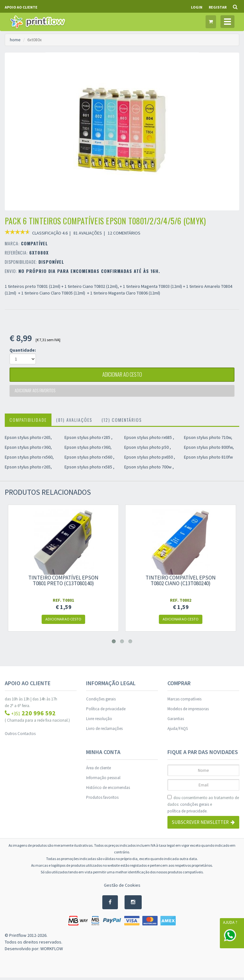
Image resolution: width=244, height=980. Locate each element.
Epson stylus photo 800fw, (209, 450)
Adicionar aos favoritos (36, 393)
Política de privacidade (106, 711)
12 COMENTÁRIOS (124, 233)
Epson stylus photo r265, (28, 440)
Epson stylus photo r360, (28, 450)
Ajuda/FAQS (178, 731)
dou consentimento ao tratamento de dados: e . (203, 807)
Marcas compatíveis (184, 702)
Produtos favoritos (102, 800)
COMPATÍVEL (34, 243)
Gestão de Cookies (122, 888)
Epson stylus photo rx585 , (89, 469)
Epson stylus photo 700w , (149, 469)
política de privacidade (187, 814)
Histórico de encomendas (108, 790)
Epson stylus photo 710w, (208, 440)
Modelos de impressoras (188, 711)
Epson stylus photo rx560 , (89, 460)
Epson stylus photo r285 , (88, 440)
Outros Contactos (20, 736)
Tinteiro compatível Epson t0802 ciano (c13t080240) (181, 583)
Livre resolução (99, 721)
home (15, 40)
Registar (218, 7)
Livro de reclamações (104, 731)
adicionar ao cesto (122, 375)
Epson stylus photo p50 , (148, 450)
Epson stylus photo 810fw (208, 460)
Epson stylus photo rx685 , (149, 440)
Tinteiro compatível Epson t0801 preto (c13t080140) (63, 583)
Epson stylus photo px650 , (150, 460)
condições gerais (195, 807)
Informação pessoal (103, 780)
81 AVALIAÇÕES (88, 233)
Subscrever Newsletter (203, 825)
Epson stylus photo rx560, (29, 460)
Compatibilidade (28, 422)
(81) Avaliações (74, 422)
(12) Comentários (122, 422)
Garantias (176, 721)
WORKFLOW (52, 951)
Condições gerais (101, 702)
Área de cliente (98, 770)
